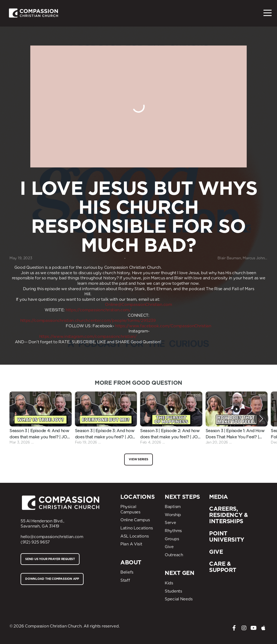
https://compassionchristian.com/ (98, 310)
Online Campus (135, 520)
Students (173, 591)
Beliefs (127, 572)
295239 (148, 321)
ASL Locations (134, 536)
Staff (125, 580)
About (131, 562)
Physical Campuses (130, 509)
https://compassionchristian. (48, 321)
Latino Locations (137, 528)
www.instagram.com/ (74, 336)
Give (169, 547)
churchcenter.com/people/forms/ (108, 321)
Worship (173, 515)
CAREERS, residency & (228, 512)
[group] (41, 418)
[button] (261, 419)
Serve (170, 523)
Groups (172, 539)
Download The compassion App (52, 579)
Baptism (173, 507)
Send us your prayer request (50, 559)
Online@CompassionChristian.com (138, 305)
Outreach (174, 555)
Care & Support (223, 567)
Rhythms (173, 531)
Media (219, 497)
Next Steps (182, 497)
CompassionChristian (191, 326)
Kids (169, 583)
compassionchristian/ (116, 336)
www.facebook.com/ (150, 326)
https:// (122, 326)
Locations (137, 497)
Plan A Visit (131, 544)
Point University (227, 536)
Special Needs (179, 599)
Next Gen (180, 573)
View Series (138, 459)
